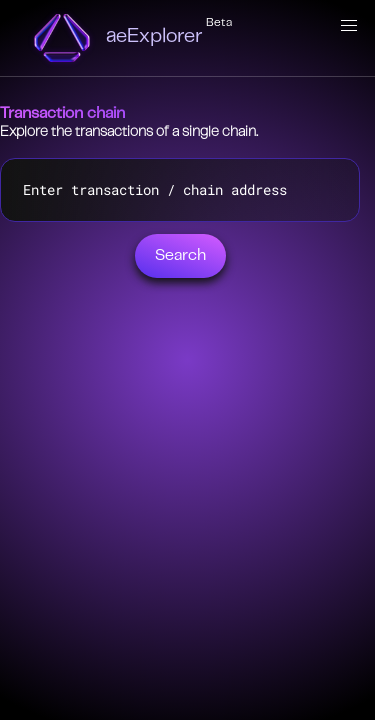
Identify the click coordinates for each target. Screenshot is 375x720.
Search (180, 256)
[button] (349, 26)
